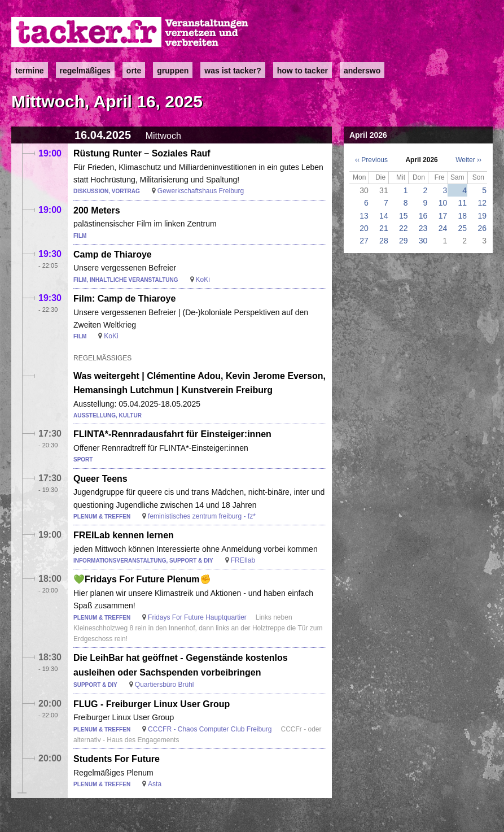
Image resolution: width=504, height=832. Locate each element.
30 (423, 241)
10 (443, 203)
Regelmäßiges (85, 71)
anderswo (362, 71)
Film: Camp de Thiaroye (124, 299)
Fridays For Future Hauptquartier (197, 617)
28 (384, 241)
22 (404, 228)
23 (423, 228)
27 (364, 241)
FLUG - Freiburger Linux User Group (152, 704)
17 (443, 216)
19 (482, 216)
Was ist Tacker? (233, 71)
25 (463, 228)
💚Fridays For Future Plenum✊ (142, 579)
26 (482, 228)
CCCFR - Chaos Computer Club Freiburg (210, 729)
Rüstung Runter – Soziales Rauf (142, 153)
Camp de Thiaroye (113, 254)
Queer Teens (100, 479)
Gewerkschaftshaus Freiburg (201, 191)
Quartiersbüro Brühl (165, 685)
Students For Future (117, 759)
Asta (155, 784)
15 (404, 216)
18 (463, 216)
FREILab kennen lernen (124, 535)
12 (482, 203)
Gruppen (173, 71)
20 (364, 228)
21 (384, 228)
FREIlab (243, 560)
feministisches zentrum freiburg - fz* (202, 516)
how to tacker (303, 71)
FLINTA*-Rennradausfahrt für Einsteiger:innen (172, 434)
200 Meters (97, 210)
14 (384, 216)
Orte (134, 71)
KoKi (203, 280)
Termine (30, 71)
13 (364, 216)
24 (443, 228)
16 (423, 216)
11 (463, 203)
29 (404, 241)
